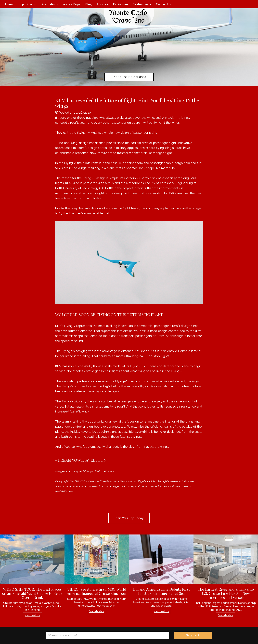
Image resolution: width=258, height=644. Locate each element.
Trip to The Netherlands (129, 77)
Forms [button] (102, 4)
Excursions (121, 4)
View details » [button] (32, 615)
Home (9, 4)
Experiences (27, 4)
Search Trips (71, 4)
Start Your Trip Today (129, 518)
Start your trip (193, 635)
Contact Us (163, 4)
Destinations (49, 4)
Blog (89, 4)
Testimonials (142, 4)
